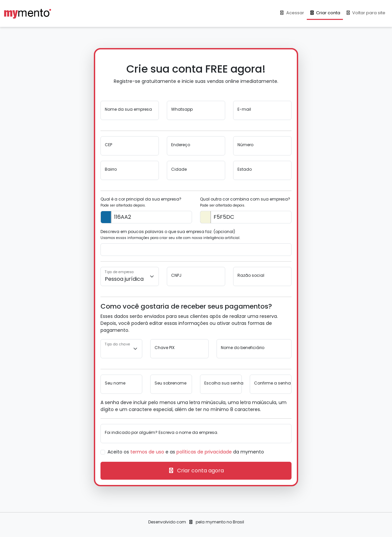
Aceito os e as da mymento (186, 452)
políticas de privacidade (204, 452)
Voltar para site (365, 13)
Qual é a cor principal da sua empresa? (141, 202)
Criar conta (325, 13)
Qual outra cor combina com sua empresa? (245, 202)
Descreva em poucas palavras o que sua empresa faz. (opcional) (170, 235)
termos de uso (147, 452)
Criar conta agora (196, 471)
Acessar (292, 13)
